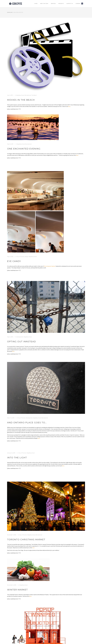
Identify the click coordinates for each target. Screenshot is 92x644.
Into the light (17, 458)
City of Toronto (20, 257)
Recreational (28, 95)
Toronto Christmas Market (26, 540)
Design (26, 257)
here (69, 106)
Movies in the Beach (21, 100)
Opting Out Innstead (22, 342)
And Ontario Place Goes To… (27, 423)
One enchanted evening (24, 149)
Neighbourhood (20, 95)
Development (20, 337)
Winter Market (17, 590)
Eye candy (14, 261)
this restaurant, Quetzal (50, 266)
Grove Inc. (10, 12)
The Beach (34, 95)
